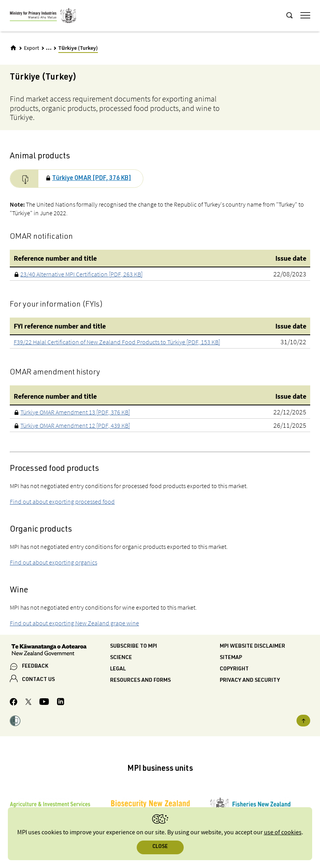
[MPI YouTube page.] (44, 703)
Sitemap (231, 658)
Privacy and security (250, 681)
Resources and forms (140, 681)
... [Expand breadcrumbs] (49, 48)
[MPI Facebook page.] (14, 703)
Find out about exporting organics (53, 562)
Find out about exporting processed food (62, 501)
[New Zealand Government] (60, 651)
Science (121, 658)
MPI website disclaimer (252, 646)
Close (160, 847)
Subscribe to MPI (134, 646)
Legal (118, 669)
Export (32, 48)
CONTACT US (38, 680)
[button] (15, 722)
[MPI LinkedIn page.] (61, 703)
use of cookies (283, 833)
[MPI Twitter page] (28, 703)
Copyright (234, 669)
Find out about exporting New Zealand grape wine (74, 623)
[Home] (13, 48)
